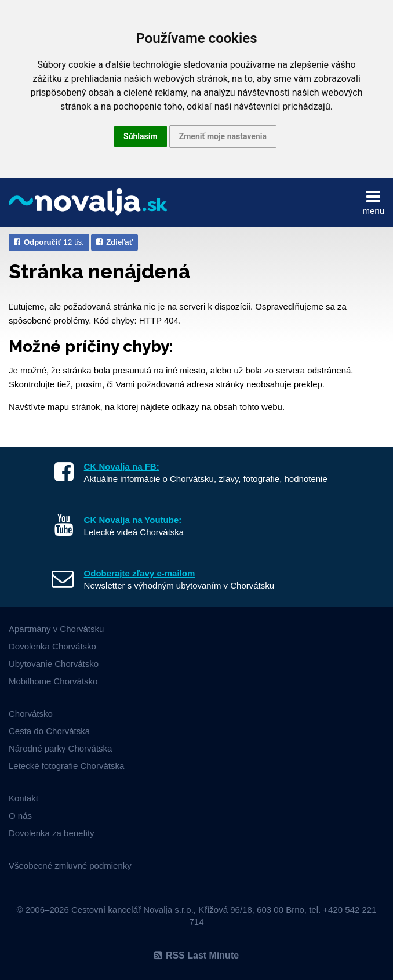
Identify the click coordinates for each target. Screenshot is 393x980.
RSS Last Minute (196, 955)
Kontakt (23, 798)
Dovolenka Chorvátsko (52, 646)
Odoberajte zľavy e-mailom (140, 573)
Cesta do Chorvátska (49, 731)
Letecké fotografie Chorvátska (66, 766)
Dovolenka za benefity (52, 833)
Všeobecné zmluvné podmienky (70, 865)
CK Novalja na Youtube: (133, 520)
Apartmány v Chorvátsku (56, 629)
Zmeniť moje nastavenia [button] (223, 136)
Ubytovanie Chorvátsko (54, 664)
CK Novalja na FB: (122, 467)
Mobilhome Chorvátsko (53, 681)
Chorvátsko (31, 714)
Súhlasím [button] (141, 136)
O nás (20, 816)
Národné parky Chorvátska (60, 748)
